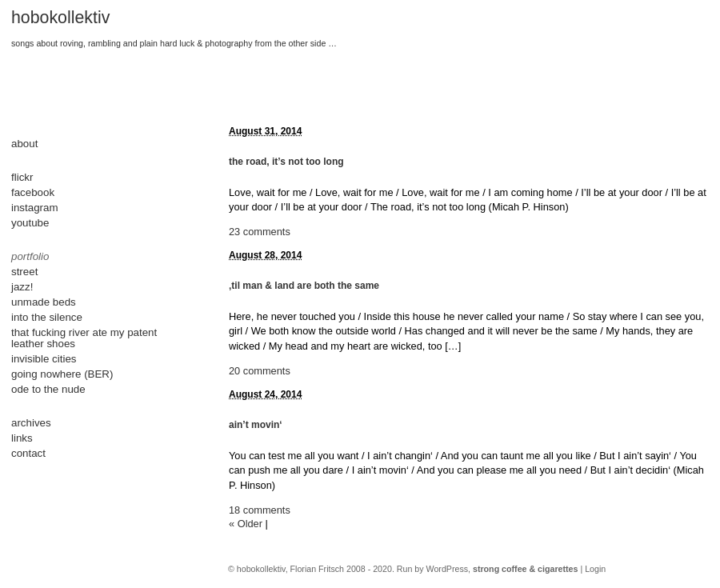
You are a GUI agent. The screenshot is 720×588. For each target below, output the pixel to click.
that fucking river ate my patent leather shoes (84, 338)
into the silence (47, 317)
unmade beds (44, 302)
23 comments (260, 232)
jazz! (22, 287)
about (24, 144)
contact (28, 453)
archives (31, 423)
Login (595, 569)
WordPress (448, 569)
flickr (22, 177)
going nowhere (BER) (62, 374)
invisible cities (44, 359)
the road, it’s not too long (286, 162)
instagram (35, 208)
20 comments (260, 371)
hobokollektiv (60, 18)
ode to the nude (48, 389)
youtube (30, 223)
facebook (33, 192)
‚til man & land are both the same (304, 286)
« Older (246, 524)
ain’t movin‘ (256, 425)
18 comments (260, 510)
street (24, 272)
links (22, 438)
